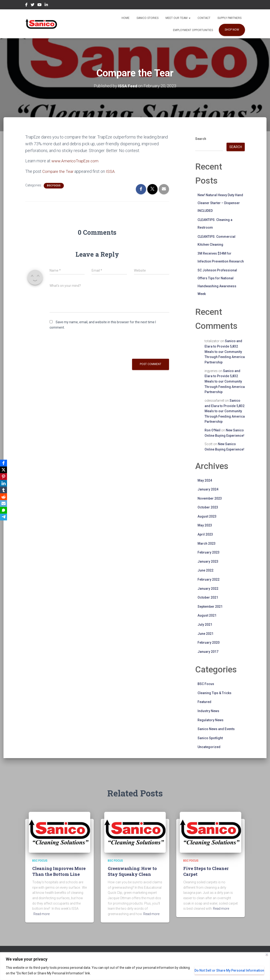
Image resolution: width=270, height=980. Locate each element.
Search (201, 139)
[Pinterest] (4, 476)
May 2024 (205, 480)
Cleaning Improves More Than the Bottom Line (59, 871)
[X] (4, 469)
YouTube (40, 5)
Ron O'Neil (212, 430)
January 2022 (208, 589)
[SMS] (4, 511)
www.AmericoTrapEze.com (76, 161)
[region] (135, 966)
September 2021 (210, 607)
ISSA (112, 171)
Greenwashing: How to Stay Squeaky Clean (132, 871)
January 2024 (208, 489)
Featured (204, 702)
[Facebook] (4, 462)
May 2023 (205, 525)
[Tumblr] (4, 490)
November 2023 (210, 498)
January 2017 (208, 652)
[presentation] (85, 345)
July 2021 (205, 625)
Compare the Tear (59, 171)
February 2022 (209, 579)
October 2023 (208, 507)
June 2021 (205, 633)
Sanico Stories (148, 18)
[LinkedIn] (4, 483)
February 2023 (209, 552)
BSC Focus (54, 185)
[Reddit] (4, 497)
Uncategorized (209, 747)
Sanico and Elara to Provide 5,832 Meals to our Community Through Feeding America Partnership (225, 352)
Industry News (208, 711)
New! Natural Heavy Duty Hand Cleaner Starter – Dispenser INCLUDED (220, 203)
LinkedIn (46, 5)
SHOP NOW (232, 30)
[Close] (267, 954)
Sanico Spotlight (210, 738)
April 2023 (205, 534)
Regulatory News (211, 720)
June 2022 (205, 570)
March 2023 (207, 543)
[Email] (4, 504)
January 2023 (208, 561)
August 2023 (207, 516)
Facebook (26, 5)
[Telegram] (4, 518)
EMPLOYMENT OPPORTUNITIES (193, 30)
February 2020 (209, 643)
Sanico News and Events (216, 729)
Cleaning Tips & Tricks (214, 693)
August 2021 (207, 615)
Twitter (32, 5)
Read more (41, 914)
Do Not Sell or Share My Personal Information (229, 970)
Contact (204, 18)
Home (126, 18)
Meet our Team (178, 18)
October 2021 (208, 597)
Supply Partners (229, 18)
